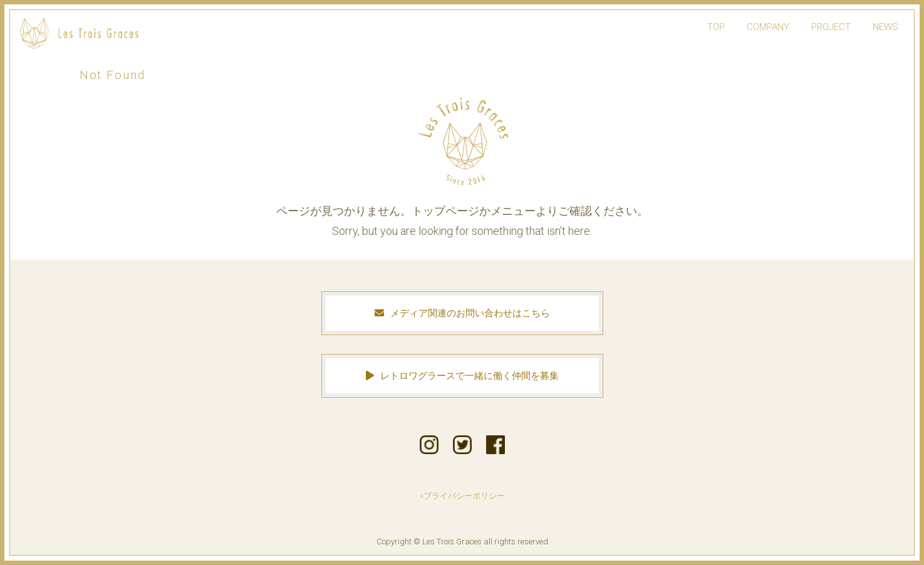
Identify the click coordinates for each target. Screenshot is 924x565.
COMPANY (768, 27)
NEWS (885, 27)
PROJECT (831, 27)
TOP (716, 27)
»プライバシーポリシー (462, 496)
